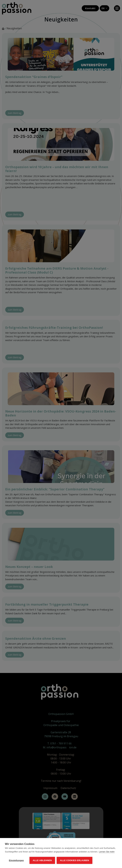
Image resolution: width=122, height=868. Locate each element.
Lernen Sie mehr (107, 852)
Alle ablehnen (42, 860)
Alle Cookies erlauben (75, 860)
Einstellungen (16, 860)
